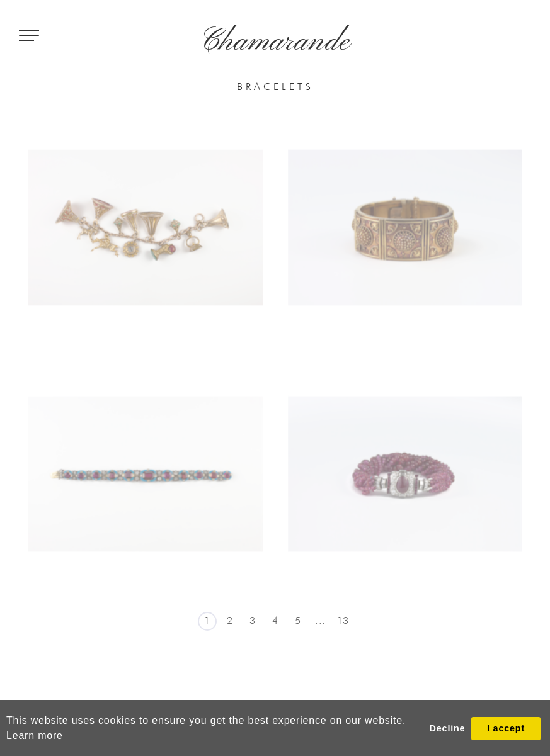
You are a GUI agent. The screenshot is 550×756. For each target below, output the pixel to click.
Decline (448, 728)
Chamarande (275, 42)
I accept (506, 728)
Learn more (35, 736)
